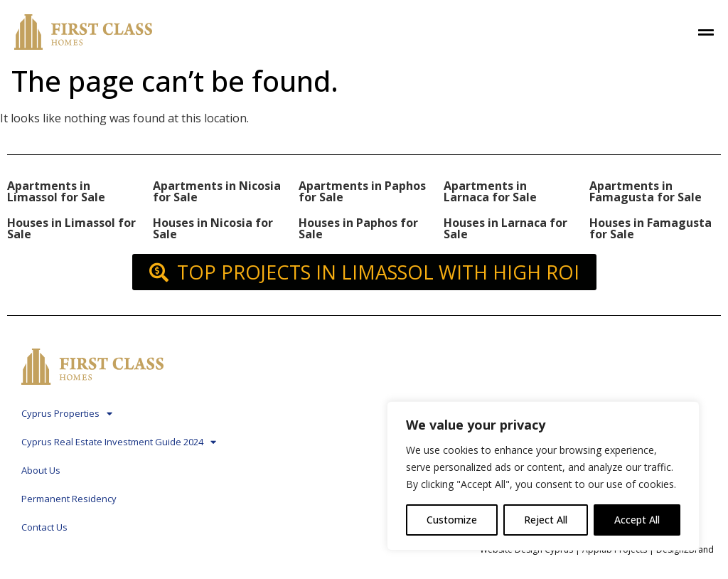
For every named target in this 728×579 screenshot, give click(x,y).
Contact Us (44, 527)
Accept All (637, 520)
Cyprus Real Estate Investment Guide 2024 (119, 442)
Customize (452, 520)
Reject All (546, 520)
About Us (41, 470)
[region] (543, 476)
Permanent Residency (69, 499)
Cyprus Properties (67, 414)
